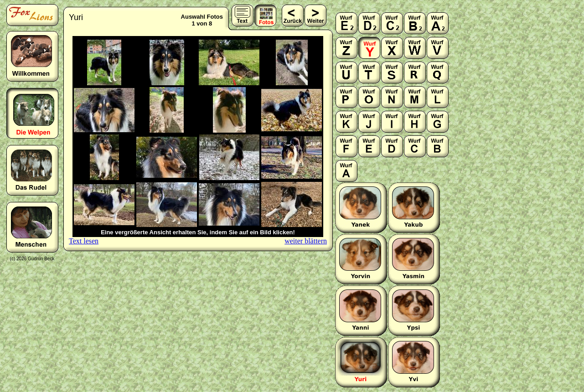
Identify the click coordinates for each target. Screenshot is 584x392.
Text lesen (84, 241)
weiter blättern (306, 241)
